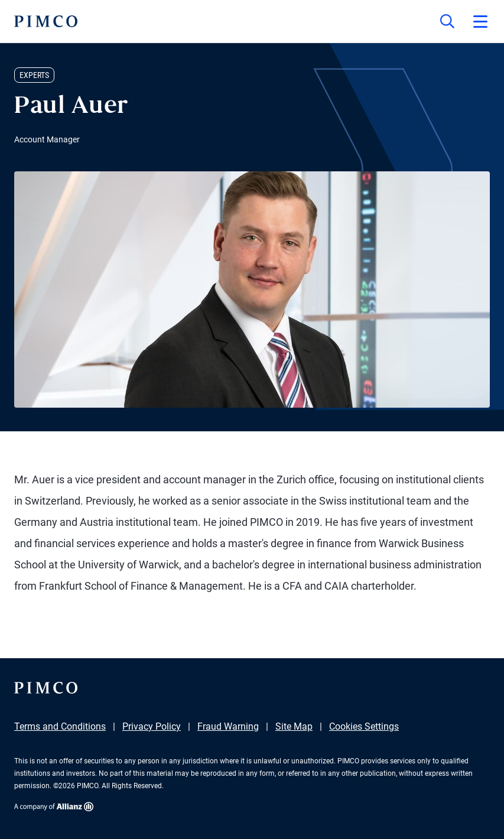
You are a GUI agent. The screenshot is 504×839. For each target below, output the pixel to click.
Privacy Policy (152, 726)
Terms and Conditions (60, 726)
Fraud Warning (228, 726)
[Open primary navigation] (480, 21)
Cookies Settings (364, 726)
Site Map (294, 726)
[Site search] (447, 21)
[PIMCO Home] (46, 21)
